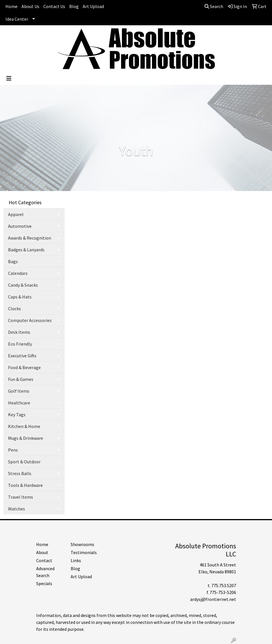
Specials (44, 583)
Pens (13, 450)
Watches (17, 509)
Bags (13, 261)
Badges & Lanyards (26, 250)
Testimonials (84, 552)
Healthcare (19, 403)
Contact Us (54, 6)
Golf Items (19, 391)
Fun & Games (21, 379)
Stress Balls (20, 473)
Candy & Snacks (23, 285)
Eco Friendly (20, 344)
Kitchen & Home (24, 426)
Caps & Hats (20, 297)
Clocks (15, 308)
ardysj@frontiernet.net (213, 599)
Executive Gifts (22, 356)
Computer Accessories (30, 320)
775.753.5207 (224, 585)
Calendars (18, 273)
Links (76, 560)
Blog (74, 6)
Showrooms (82, 544)
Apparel (16, 214)
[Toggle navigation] (9, 78)
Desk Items (19, 332)
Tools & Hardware (25, 485)
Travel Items (21, 497)
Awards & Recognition (30, 238)
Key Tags (17, 414)
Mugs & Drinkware (26, 438)
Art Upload (93, 6)
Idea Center (17, 19)
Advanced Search (45, 572)
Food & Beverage (24, 367)
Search (214, 6)
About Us (30, 6)
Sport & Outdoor (24, 462)
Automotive (20, 226)
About (42, 552)
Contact (44, 560)
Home (11, 6)
